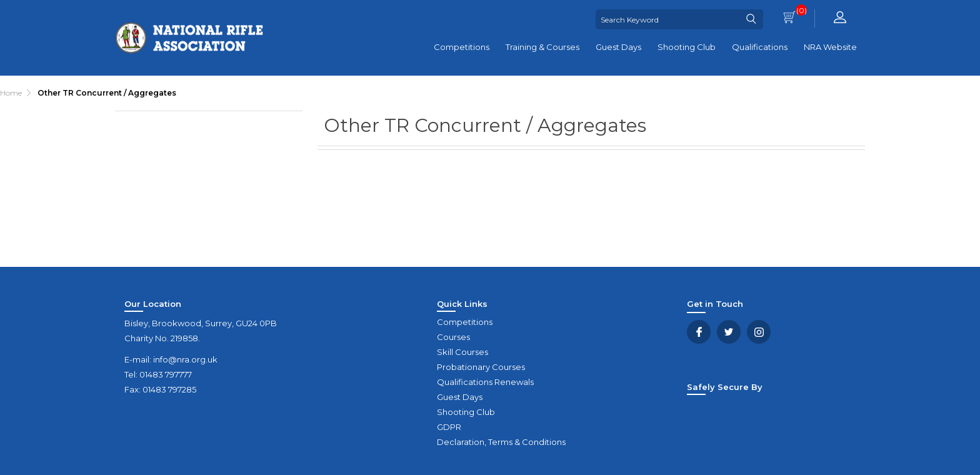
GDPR (449, 427)
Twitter (729, 332)
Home (11, 93)
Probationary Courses (481, 367)
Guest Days (618, 47)
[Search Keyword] (667, 19)
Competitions (462, 47)
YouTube (759, 332)
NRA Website (830, 47)
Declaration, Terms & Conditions (501, 442)
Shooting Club (687, 47)
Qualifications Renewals (485, 382)
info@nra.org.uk (185, 359)
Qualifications (760, 47)
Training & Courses (542, 47)
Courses (453, 337)
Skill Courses (462, 352)
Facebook (699, 332)
